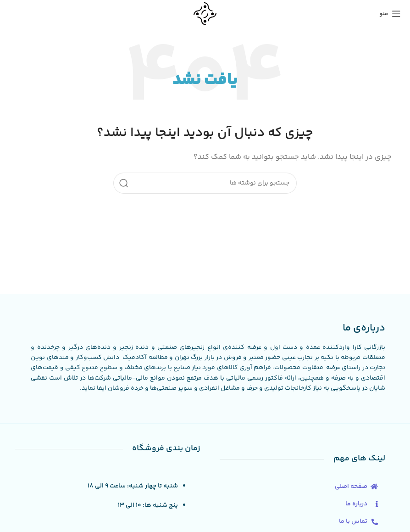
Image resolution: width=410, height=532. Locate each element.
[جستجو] (205, 183)
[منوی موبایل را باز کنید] (390, 14)
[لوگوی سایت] (205, 14)
